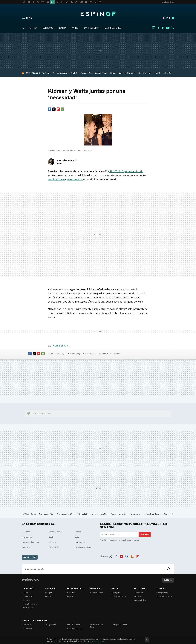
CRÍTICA (33, 28)
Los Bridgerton (81, 542)
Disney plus (27, 537)
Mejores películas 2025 (65, 514)
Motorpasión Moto (119, 596)
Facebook (158, 28)
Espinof (98, 14)
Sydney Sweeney (145, 73)
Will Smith (167, 73)
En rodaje (61, 354)
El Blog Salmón (162, 593)
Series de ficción (56, 532)
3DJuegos (48, 593)
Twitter (173, 28)
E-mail (63, 109)
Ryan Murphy (75, 354)
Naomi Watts (74, 179)
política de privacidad (131, 540)
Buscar (169, 569)
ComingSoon (61, 345)
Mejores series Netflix (118, 514)
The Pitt (74, 73)
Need (118, 354)
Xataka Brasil (27, 629)
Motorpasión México (119, 625)
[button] (67, 160)
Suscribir (145, 534)
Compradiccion (140, 600)
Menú (29, 18)
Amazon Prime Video (31, 542)
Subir (166, 580)
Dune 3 (157, 73)
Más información (98, 641)
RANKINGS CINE (91, 28)
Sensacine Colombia (75, 629)
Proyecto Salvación (60, 73)
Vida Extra (49, 596)
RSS (132, 556)
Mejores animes (136, 514)
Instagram (154, 28)
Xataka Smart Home (30, 604)
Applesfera (26, 600)
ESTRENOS (48, 28)
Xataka (25, 593)
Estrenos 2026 (83, 514)
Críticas (78, 532)
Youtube (168, 28)
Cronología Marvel (153, 514)
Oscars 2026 (54, 547)
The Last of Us (86, 73)
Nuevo (167, 18)
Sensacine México (74, 625)
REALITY (62, 28)
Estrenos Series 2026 (99, 514)
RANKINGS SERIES (113, 28)
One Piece (45, 73)
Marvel (113, 73)
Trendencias (139, 593)
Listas (77, 537)
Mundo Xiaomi (28, 608)
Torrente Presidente (83, 547)
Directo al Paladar (96, 593)
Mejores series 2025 (46, 514)
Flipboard (163, 28)
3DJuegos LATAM (51, 625)
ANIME (75, 28)
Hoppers (26, 547)
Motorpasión (117, 593)
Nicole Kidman (56, 179)
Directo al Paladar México (96, 626)
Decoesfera (138, 596)
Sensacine (71, 593)
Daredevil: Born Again (127, 73)
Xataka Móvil (27, 596)
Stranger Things (101, 73)
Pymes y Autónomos (164, 596)
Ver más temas (30, 557)
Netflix (51, 537)
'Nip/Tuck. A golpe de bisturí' (126, 171)
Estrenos (26, 532)
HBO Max (52, 542)
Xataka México (28, 625)
